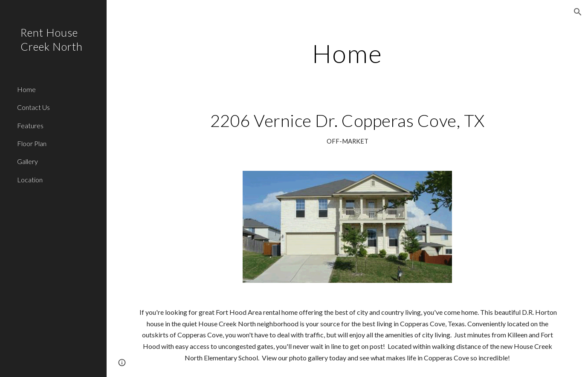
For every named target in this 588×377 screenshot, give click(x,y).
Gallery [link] (28, 161)
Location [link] (30, 180)
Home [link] (26, 89)
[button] (578, 12)
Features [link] (30, 125)
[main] (347, 53)
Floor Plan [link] (32, 143)
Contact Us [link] (33, 107)
